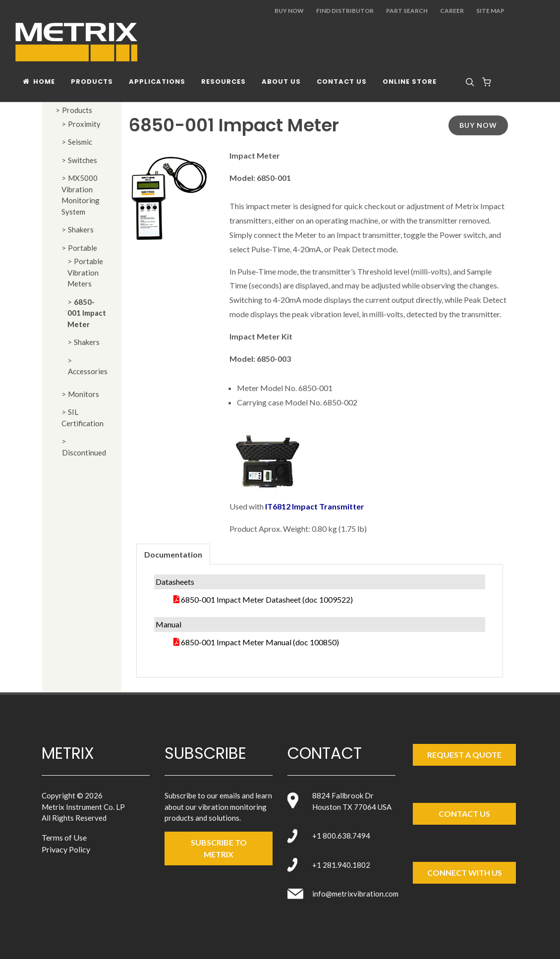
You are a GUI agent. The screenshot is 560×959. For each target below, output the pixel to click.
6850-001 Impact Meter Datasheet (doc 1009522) (267, 599)
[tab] (173, 554)
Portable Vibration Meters (85, 272)
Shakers (81, 229)
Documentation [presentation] (173, 554)
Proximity (84, 124)
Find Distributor (345, 11)
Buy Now (289, 11)
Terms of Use (64, 837)
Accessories (88, 371)
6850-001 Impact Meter (87, 313)
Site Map (490, 11)
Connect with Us (465, 873)
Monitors (84, 394)
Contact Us (464, 814)
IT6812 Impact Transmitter (315, 506)
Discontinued (84, 452)
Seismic (80, 142)
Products (77, 110)
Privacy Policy (66, 849)
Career (452, 11)
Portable (83, 248)
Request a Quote (464, 755)
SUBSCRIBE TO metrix (219, 848)
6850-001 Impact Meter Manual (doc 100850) (260, 642)
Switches (83, 160)
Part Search (407, 11)
